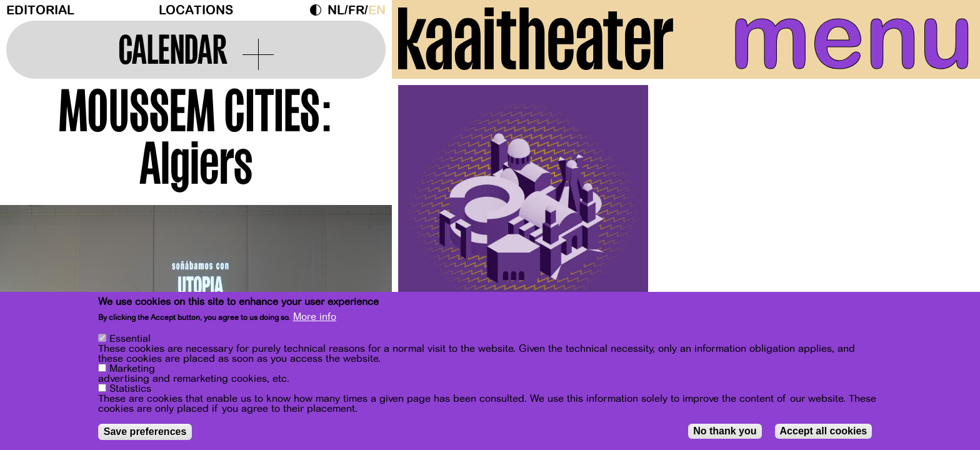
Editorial (40, 10)
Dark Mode (319, 10)
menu (852, 37)
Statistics (130, 389)
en (377, 10)
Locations (196, 10)
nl (336, 10)
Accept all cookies (824, 431)
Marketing (132, 369)
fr (356, 10)
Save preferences (145, 432)
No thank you (725, 431)
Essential (130, 339)
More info (315, 317)
